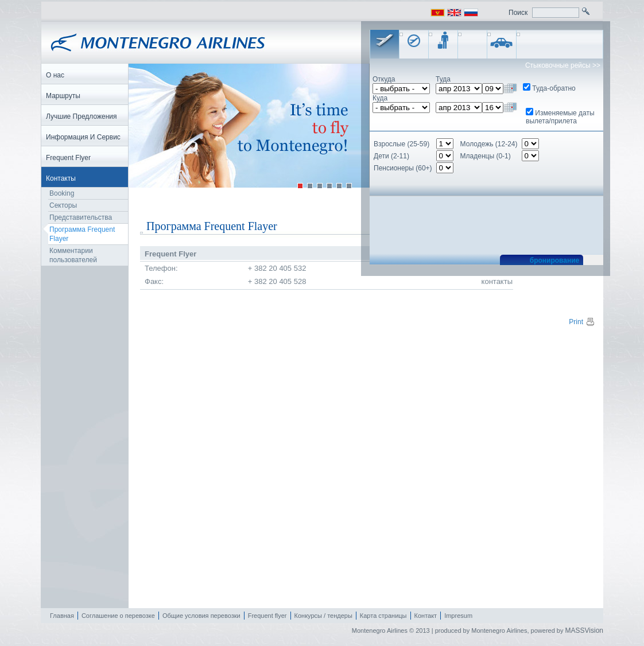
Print (582, 322)
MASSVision (584, 631)
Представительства (81, 217)
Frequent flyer (267, 616)
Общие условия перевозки (201, 616)
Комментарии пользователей (73, 255)
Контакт (426, 616)
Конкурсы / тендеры (323, 616)
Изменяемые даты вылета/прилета (560, 117)
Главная (62, 616)
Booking (62, 193)
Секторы (63, 205)
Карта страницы (383, 616)
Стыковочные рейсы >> (563, 65)
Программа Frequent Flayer (82, 234)
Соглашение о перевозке (118, 616)
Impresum (458, 616)
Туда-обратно (554, 88)
